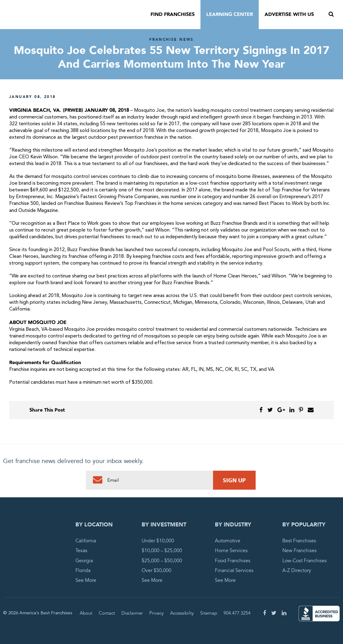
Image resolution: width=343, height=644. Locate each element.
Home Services (231, 551)
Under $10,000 (158, 541)
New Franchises (299, 551)
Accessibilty (182, 613)
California (86, 541)
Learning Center (230, 14)
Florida (83, 571)
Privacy (156, 613)
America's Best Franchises (61, 15)
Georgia (84, 561)
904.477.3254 (237, 613)
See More (86, 580)
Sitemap (209, 613)
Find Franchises (173, 14)
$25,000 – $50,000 (162, 561)
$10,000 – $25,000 (162, 551)
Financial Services (234, 571)
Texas (81, 551)
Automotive (228, 541)
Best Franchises (299, 541)
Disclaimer (132, 613)
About (86, 613)
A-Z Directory (297, 571)
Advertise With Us (289, 14)
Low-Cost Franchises (305, 561)
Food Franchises (233, 561)
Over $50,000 (156, 571)
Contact (107, 613)
